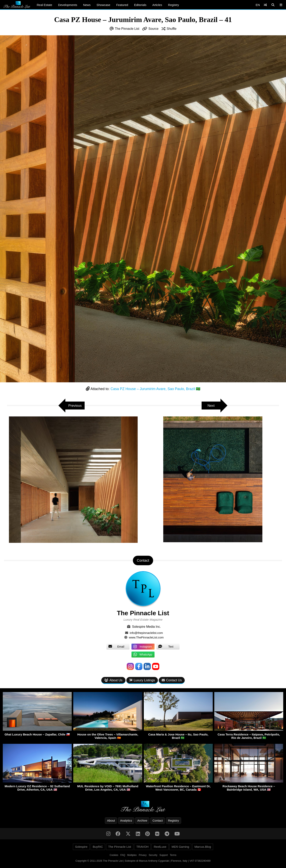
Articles (157, 5)
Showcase (103, 5)
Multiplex (132, 856)
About (111, 821)
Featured (122, 5)
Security (153, 856)
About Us (113, 680)
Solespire (81, 847)
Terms (173, 856)
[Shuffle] (265, 5)
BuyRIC (98, 847)
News (87, 5)
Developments (68, 5)
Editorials (140, 5)
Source (153, 29)
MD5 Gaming (180, 847)
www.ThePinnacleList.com (146, 637)
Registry (173, 5)
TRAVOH (142, 847)
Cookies (114, 856)
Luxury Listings (142, 680)
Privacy (143, 856)
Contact (158, 821)
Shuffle (172, 29)
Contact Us (172, 680)
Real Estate (44, 5)
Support (164, 856)
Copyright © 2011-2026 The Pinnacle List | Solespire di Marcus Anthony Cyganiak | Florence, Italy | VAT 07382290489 (143, 861)
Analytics (126, 821)
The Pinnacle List (127, 29)
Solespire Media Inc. (146, 627)
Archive (142, 821)
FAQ (123, 856)
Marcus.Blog (203, 847)
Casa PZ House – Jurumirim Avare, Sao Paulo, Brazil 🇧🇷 (156, 389)
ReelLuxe (160, 847)
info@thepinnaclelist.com (146, 633)
